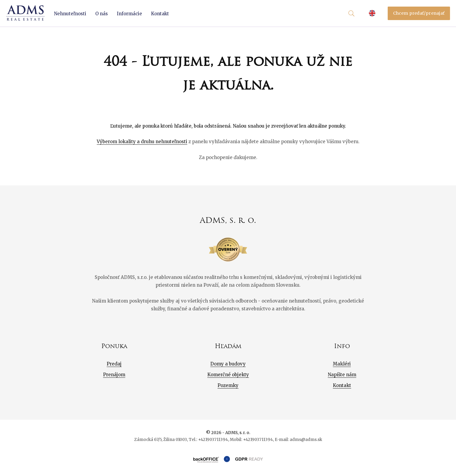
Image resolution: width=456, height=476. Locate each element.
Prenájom (114, 375)
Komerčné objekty (228, 375)
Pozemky (228, 385)
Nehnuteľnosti (70, 14)
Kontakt (160, 14)
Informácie (129, 14)
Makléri (342, 364)
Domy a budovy (228, 364)
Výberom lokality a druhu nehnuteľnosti (142, 142)
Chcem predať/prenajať (419, 13)
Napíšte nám (342, 375)
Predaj (114, 364)
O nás (102, 14)
